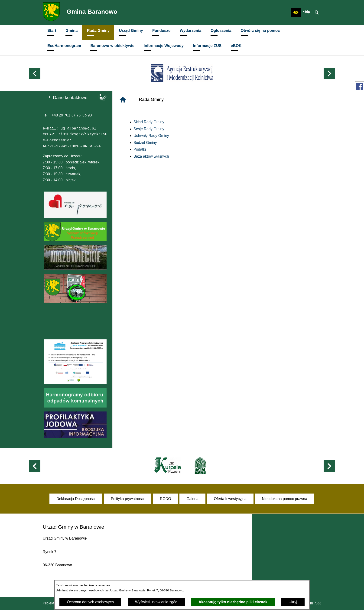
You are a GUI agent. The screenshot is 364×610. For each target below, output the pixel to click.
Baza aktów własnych (151, 156)
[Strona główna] (123, 100)
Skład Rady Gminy (149, 122)
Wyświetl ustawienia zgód (156, 602)
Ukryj (293, 602)
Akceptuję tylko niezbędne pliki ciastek (233, 602)
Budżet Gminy (145, 143)
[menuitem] (52, 32)
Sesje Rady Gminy (149, 129)
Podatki (140, 149)
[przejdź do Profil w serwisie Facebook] (359, 86)
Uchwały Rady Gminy (151, 136)
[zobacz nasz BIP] (306, 13)
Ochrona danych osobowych (90, 602)
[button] (296, 13)
